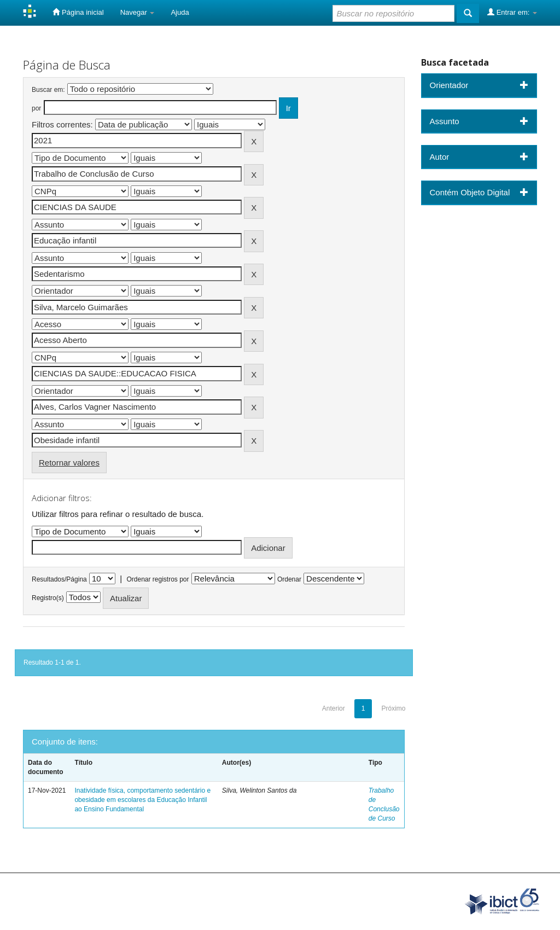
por (36, 108)
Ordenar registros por (157, 579)
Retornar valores (69, 463)
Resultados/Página (59, 579)
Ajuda (180, 12)
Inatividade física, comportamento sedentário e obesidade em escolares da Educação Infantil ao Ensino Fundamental (142, 800)
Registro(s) (48, 598)
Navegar (138, 12)
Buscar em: (48, 90)
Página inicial (78, 12)
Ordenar (289, 579)
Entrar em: (512, 12)
